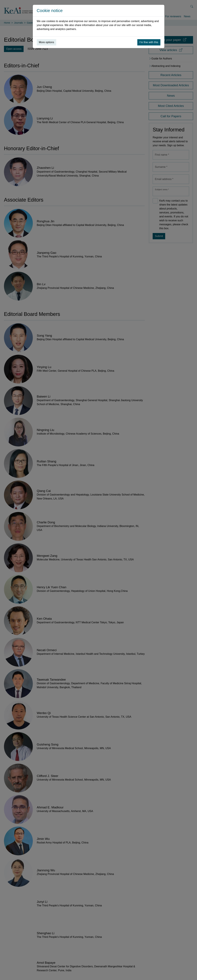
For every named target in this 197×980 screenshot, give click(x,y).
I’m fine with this (149, 42)
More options (47, 42)
